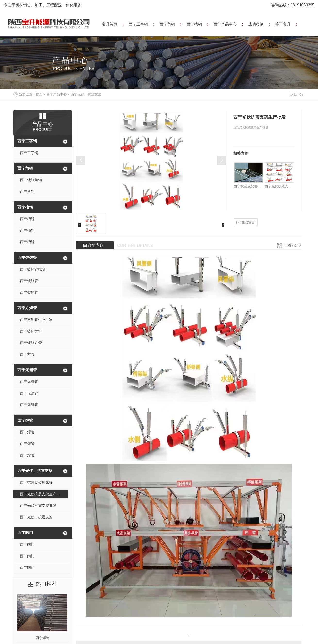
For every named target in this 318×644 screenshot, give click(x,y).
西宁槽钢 (194, 24)
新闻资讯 (109, 48)
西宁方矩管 (27, 308)
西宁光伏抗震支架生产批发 (279, 186)
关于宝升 (283, 24)
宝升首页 (109, 24)
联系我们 (136, 48)
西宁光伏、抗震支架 (86, 94)
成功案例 (256, 24)
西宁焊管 (25, 420)
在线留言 (246, 222)
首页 (39, 94)
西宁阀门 (25, 533)
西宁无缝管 (27, 370)
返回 (297, 94)
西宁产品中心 (225, 24)
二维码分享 (293, 245)
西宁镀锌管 (27, 258)
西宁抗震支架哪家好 (248, 186)
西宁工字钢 (138, 24)
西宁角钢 (167, 24)
